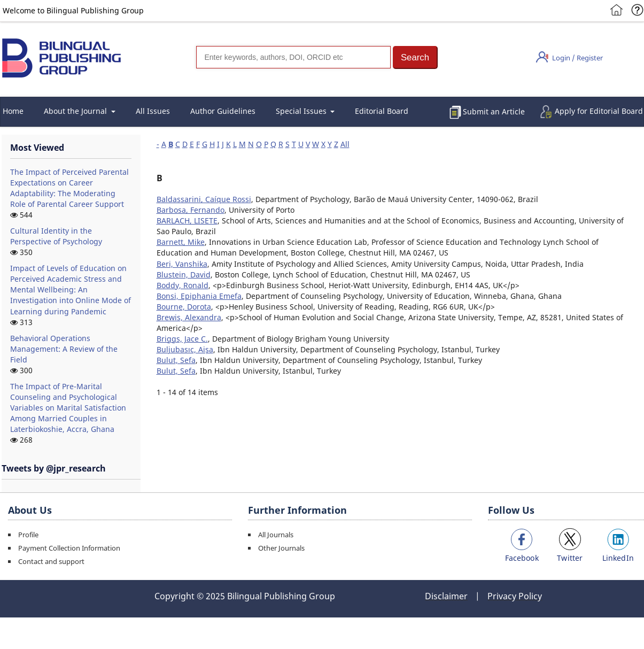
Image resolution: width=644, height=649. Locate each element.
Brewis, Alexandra (189, 317)
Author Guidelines (223, 111)
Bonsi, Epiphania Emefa (199, 296)
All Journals (276, 535)
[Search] (293, 57)
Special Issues (302, 111)
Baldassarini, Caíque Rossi (204, 199)
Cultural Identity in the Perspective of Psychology (56, 236)
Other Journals (281, 548)
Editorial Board (382, 111)
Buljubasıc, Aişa (185, 349)
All (345, 144)
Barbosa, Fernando (191, 210)
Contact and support (51, 561)
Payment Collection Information (69, 548)
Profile (28, 535)
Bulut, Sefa (176, 360)
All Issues (153, 111)
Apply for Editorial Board (599, 111)
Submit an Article (494, 111)
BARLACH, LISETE (187, 221)
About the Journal (76, 111)
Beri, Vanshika (182, 264)
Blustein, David (184, 275)
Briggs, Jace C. (182, 339)
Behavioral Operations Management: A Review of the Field (64, 349)
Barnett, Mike (181, 242)
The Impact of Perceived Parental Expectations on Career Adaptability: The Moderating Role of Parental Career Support (69, 188)
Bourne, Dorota (184, 307)
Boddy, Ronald (183, 285)
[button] (415, 57)
